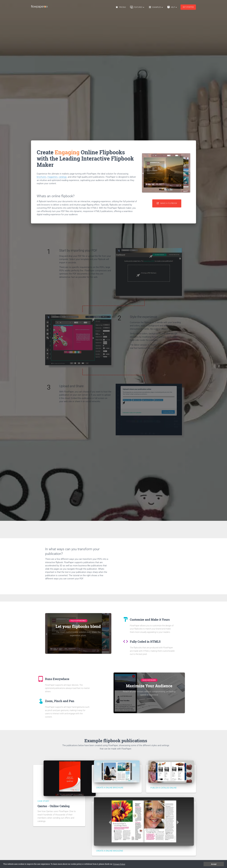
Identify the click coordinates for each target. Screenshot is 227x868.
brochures (42, 177)
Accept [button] (214, 864)
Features (137, 7)
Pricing (121, 7)
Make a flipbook (167, 203)
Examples (156, 7)
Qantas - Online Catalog (53, 806)
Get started (188, 7)
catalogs (63, 177)
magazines (52, 177)
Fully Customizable (78, 621)
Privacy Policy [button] (103, 864)
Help (172, 7)
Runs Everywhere (149, 680)
